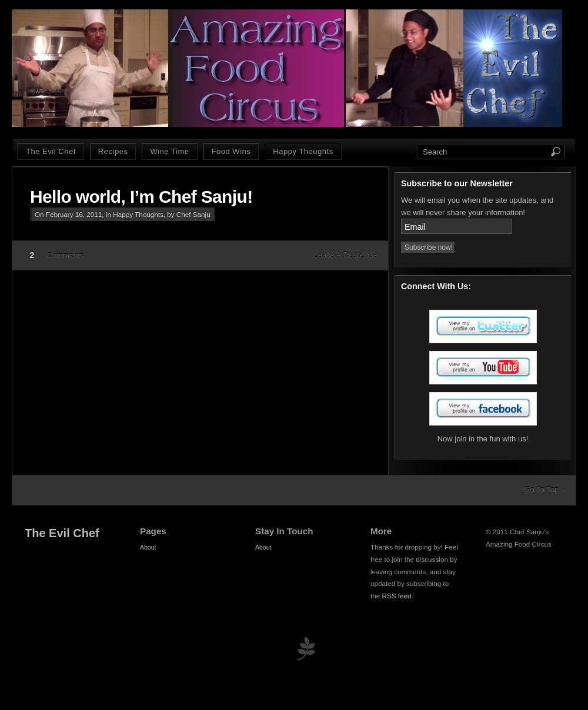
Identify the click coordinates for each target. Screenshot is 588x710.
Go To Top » (544, 489)
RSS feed (397, 596)
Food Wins (231, 151)
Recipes (113, 151)
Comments (66, 255)
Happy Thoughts (303, 151)
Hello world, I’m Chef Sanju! (141, 197)
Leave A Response (346, 255)
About (148, 547)
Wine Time (169, 151)
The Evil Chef (51, 151)
